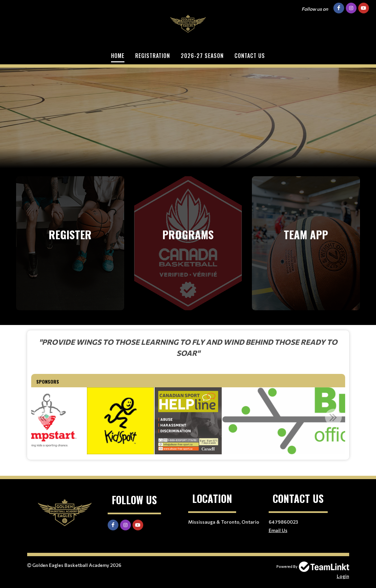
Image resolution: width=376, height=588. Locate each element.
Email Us (278, 530)
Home (118, 56)
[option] (120, 421)
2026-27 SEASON (202, 56)
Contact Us (250, 56)
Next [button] (333, 417)
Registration (153, 56)
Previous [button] (43, 417)
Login (343, 576)
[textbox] (188, 347)
